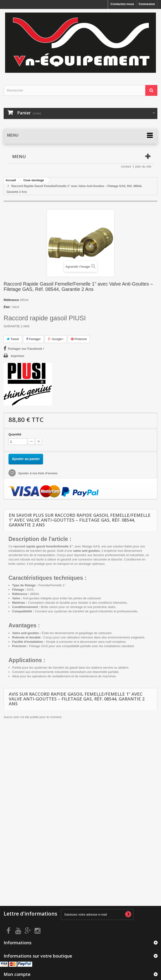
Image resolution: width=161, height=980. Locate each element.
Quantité (15, 434)
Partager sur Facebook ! (26, 349)
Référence (11, 300)
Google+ (56, 339)
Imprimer (18, 356)
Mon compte (17, 974)
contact (126, 166)
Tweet (13, 339)
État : (8, 307)
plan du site (143, 166)
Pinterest (79, 339)
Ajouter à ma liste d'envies (37, 473)
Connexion (147, 4)
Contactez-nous (122, 4)
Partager (33, 339)
